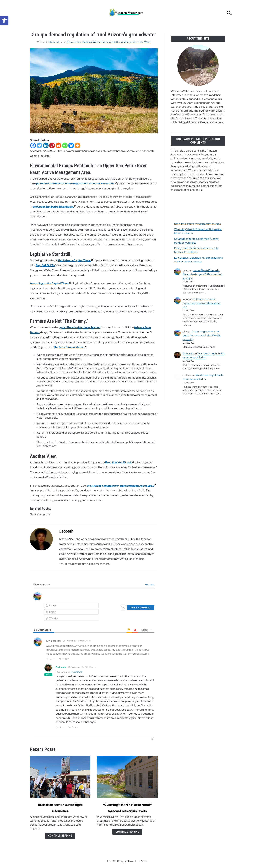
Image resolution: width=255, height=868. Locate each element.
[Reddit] (58, 145)
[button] (4, 21)
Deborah (54, 42)
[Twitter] (39, 145)
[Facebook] (33, 145)
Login (150, 584)
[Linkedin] (46, 145)
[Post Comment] (141, 608)
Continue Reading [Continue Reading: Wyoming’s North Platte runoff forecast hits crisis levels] (127, 832)
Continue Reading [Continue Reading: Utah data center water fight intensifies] (60, 836)
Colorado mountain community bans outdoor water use (202, 303)
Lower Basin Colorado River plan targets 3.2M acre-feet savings (202, 274)
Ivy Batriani (76, 672)
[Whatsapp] (65, 145)
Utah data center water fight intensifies (197, 224)
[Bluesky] (71, 145)
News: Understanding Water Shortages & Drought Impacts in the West (109, 42)
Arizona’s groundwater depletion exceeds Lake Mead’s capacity (202, 335)
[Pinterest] (52, 145)
